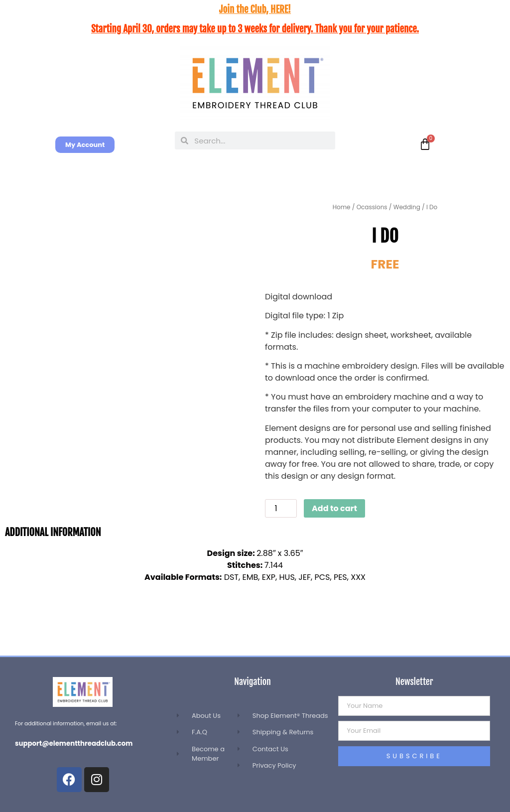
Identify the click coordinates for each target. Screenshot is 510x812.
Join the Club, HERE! (255, 9)
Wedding (407, 207)
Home (342, 207)
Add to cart (334, 508)
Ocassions (372, 207)
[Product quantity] (281, 508)
